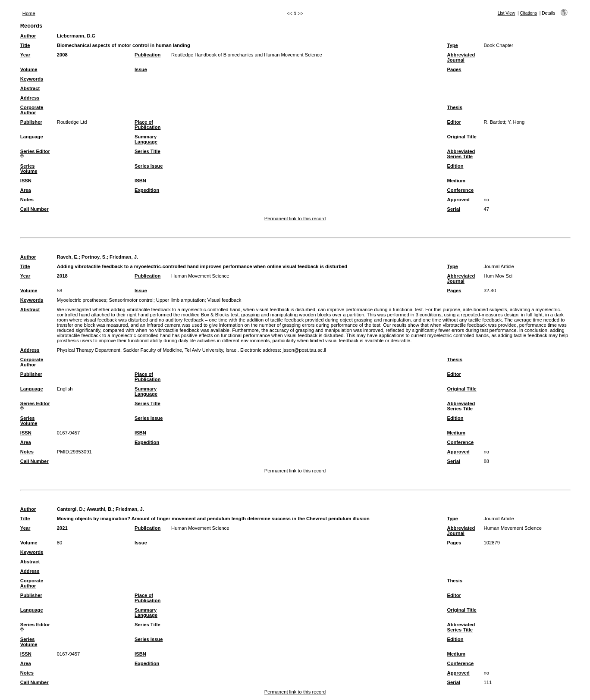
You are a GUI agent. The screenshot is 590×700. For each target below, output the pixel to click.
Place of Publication (147, 125)
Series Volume (29, 169)
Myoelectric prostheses (82, 300)
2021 (62, 528)
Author (28, 36)
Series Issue (149, 166)
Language (32, 137)
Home (29, 13)
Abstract (30, 88)
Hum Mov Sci (498, 276)
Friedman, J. (124, 257)
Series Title (147, 151)
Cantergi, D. (71, 509)
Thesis (455, 107)
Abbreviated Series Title (461, 154)
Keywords (32, 79)
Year (25, 55)
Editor (454, 122)
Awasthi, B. (100, 509)
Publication (147, 55)
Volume (29, 69)
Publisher (31, 122)
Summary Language (146, 139)
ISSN (26, 181)
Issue (141, 69)
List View (507, 13)
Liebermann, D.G (76, 36)
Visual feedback (224, 300)
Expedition (147, 190)
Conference (461, 190)
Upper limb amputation (180, 300)
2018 (62, 276)
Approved (458, 200)
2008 (62, 55)
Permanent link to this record (295, 219)
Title (25, 45)
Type (453, 45)
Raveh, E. (68, 257)
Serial (454, 209)
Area (26, 190)
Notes (27, 200)
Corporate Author (32, 110)
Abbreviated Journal (461, 57)
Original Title (462, 137)
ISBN (140, 181)
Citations (528, 13)
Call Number (35, 209)
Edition (455, 166)
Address (30, 98)
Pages (454, 69)
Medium (456, 181)
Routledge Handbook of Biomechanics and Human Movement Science (247, 55)
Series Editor (35, 151)
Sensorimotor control (131, 300)
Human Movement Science (200, 276)
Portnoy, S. (94, 257)
